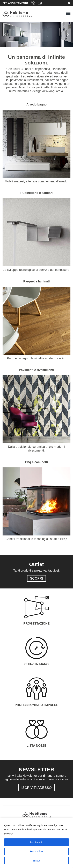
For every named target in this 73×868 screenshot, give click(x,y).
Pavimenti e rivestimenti (36, 370)
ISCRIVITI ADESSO (36, 788)
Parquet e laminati (36, 281)
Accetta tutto (36, 842)
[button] (5, 35)
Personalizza (36, 851)
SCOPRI (37, 578)
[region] (36, 843)
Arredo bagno (36, 104)
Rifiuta (36, 861)
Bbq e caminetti (36, 462)
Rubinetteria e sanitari (36, 193)
